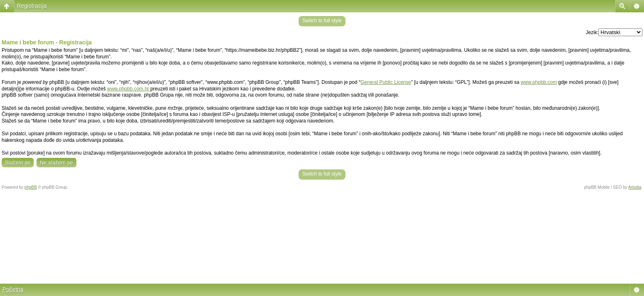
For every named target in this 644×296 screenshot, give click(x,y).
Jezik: (592, 32)
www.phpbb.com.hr (129, 89)
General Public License (386, 82)
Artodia (635, 187)
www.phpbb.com (539, 82)
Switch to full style (322, 21)
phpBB (31, 187)
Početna (13, 289)
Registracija (32, 6)
